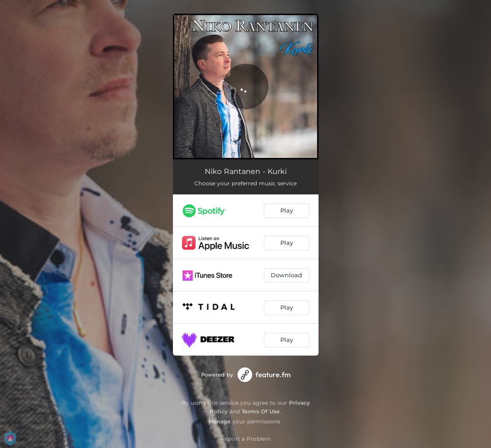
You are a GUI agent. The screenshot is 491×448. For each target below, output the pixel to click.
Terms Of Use (261, 411)
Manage (220, 421)
